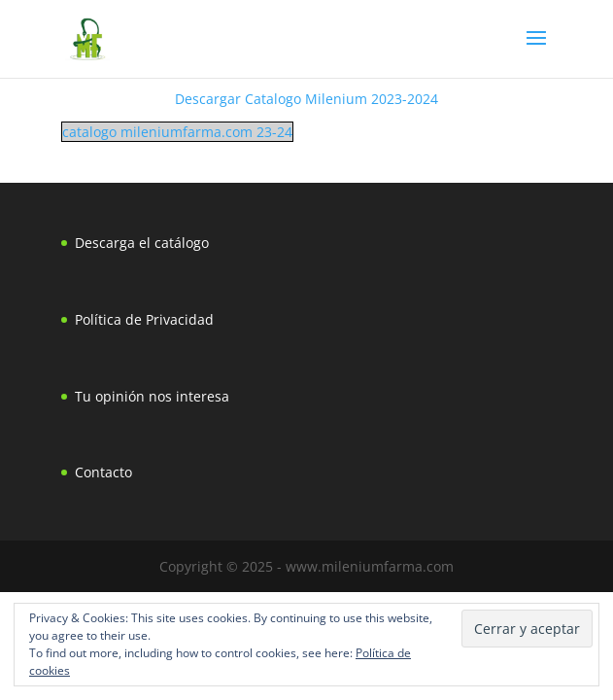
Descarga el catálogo (142, 243)
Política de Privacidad (144, 319)
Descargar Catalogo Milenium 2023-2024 (306, 99)
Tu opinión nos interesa (152, 396)
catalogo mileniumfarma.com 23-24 (177, 132)
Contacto (103, 472)
